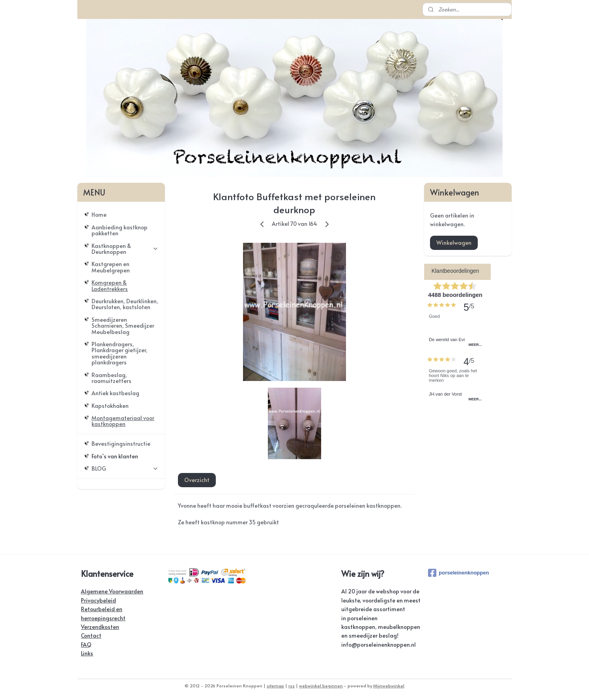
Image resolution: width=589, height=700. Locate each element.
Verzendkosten (100, 627)
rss (292, 686)
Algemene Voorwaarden (112, 591)
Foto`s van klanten (115, 456)
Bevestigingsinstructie (121, 444)
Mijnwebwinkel (389, 686)
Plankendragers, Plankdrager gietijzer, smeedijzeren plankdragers (120, 353)
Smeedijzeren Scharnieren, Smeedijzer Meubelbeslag (123, 326)
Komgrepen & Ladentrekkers (110, 285)
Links (87, 653)
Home (99, 215)
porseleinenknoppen (458, 573)
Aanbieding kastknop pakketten (120, 230)
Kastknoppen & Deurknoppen (125, 249)
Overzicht (197, 480)
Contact (91, 635)
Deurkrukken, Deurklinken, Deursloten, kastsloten (125, 304)
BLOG (125, 468)
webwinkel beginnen (321, 686)
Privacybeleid (98, 600)
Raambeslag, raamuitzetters (111, 378)
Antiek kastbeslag (115, 393)
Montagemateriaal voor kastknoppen (123, 421)
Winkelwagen (454, 243)
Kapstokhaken (110, 406)
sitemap (275, 686)
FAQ (86, 645)
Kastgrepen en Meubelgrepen (111, 267)
